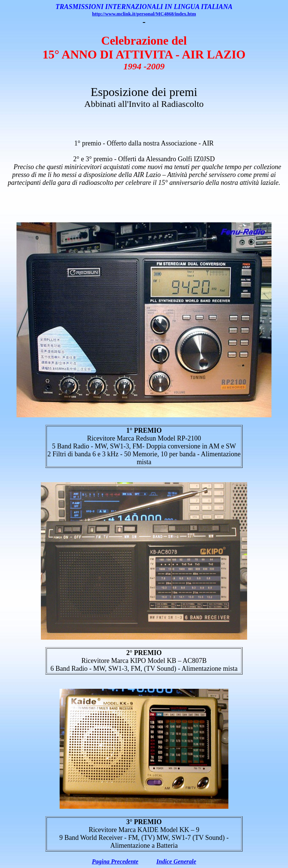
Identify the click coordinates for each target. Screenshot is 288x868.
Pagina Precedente (115, 861)
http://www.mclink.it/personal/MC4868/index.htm (144, 14)
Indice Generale (176, 861)
